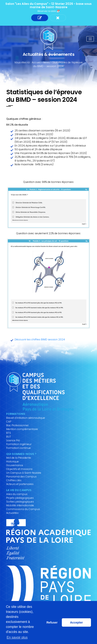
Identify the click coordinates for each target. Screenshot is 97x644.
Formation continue (19, 448)
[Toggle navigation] (90, 39)
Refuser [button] (52, 622)
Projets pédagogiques (20, 498)
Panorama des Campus (21, 477)
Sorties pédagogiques (20, 502)
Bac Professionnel (17, 425)
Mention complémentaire (22, 429)
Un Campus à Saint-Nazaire (24, 473)
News (46, 62)
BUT (9, 437)
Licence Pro (13, 440)
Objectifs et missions (19, 469)
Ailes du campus (17, 494)
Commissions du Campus (23, 509)
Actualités (12, 513)
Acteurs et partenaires (20, 484)
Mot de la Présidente (19, 458)
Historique (12, 462)
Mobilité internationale (20, 505)
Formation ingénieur (19, 444)
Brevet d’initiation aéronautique (26, 418)
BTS (9, 433)
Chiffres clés (14, 480)
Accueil (36, 62)
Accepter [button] (76, 622)
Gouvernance (15, 465)
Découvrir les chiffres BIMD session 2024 (40, 339)
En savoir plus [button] (17, 637)
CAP (9, 422)
